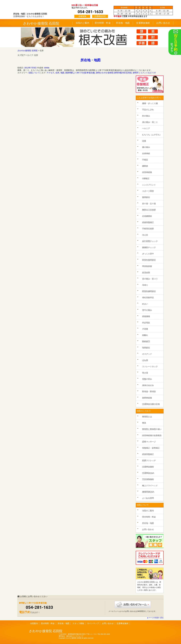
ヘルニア (146, 128)
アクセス (50, 73)
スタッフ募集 (78, 623)
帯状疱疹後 (147, 266)
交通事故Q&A (148, 473)
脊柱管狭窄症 (148, 298)
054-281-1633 (39, 607)
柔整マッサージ (149, 442)
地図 (62, 73)
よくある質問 (148, 498)
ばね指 (145, 360)
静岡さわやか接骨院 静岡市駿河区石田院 (114, 73)
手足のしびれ (148, 110)
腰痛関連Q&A (148, 492)
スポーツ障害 (148, 191)
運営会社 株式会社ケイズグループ (71, 636)
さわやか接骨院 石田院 (41, 23)
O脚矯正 (146, 179)
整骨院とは (147, 417)
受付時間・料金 (103, 23)
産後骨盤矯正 (148, 222)
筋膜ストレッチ (149, 460)
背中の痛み (147, 310)
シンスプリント (149, 185)
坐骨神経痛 (147, 172)
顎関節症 (146, 348)
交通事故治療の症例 (151, 404)
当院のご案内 (82, 23)
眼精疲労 (146, 341)
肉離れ (145, 335)
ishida (47, 68)
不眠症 (145, 160)
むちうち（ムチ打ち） (152, 135)
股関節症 (146, 197)
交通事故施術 (143, 23)
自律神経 (146, 153)
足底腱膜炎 (147, 216)
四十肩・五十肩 (149, 204)
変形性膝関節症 (149, 291)
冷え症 (145, 235)
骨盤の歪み (147, 379)
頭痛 (144, 141)
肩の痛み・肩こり (150, 122)
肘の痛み (146, 116)
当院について (34, 73)
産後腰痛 (146, 316)
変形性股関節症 (149, 260)
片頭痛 (145, 329)
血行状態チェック (150, 241)
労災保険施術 (148, 479)
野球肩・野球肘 (149, 392)
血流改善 (146, 272)
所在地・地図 (123, 23)
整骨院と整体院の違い (152, 429)
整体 (144, 423)
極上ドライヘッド (150, 486)
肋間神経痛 (147, 398)
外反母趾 (146, 323)
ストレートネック (150, 366)
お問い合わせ (163, 23)
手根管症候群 (148, 229)
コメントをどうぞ (148, 73)
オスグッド (147, 354)
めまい (145, 304)
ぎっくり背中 (148, 254)
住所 (57, 73)
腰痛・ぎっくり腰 (150, 103)
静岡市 (136, 73)
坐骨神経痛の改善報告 (152, 435)
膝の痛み (146, 147)
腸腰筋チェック (149, 247)
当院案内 (34, 623)
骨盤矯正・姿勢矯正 (151, 448)
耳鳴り (145, 285)
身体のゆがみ (148, 385)
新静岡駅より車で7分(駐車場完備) (80, 73)
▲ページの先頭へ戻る (155, 618)
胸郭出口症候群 (149, 210)
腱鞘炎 (145, 166)
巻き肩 (145, 373)
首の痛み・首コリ (150, 279)
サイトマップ (93, 623)
